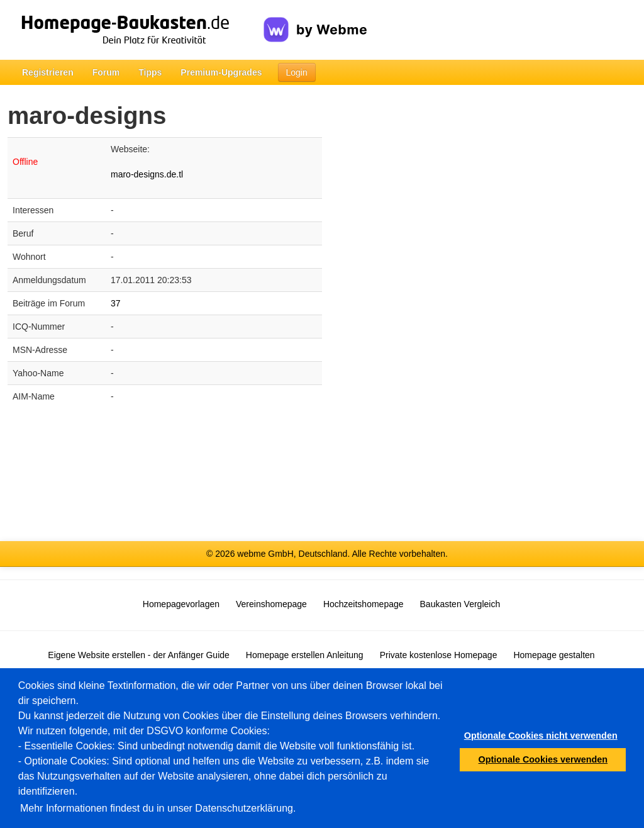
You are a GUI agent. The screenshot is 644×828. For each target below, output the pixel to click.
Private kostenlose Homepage (439, 655)
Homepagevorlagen (181, 604)
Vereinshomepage (271, 604)
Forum (106, 72)
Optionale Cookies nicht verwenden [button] (541, 736)
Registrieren (48, 72)
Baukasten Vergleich (460, 604)
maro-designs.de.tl (147, 174)
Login (297, 72)
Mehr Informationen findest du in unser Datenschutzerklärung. (158, 808)
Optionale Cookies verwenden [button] (543, 759)
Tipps (150, 72)
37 (116, 303)
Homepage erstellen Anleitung (305, 655)
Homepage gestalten (554, 655)
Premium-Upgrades (221, 72)
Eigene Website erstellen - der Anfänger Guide (138, 655)
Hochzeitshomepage (364, 604)
